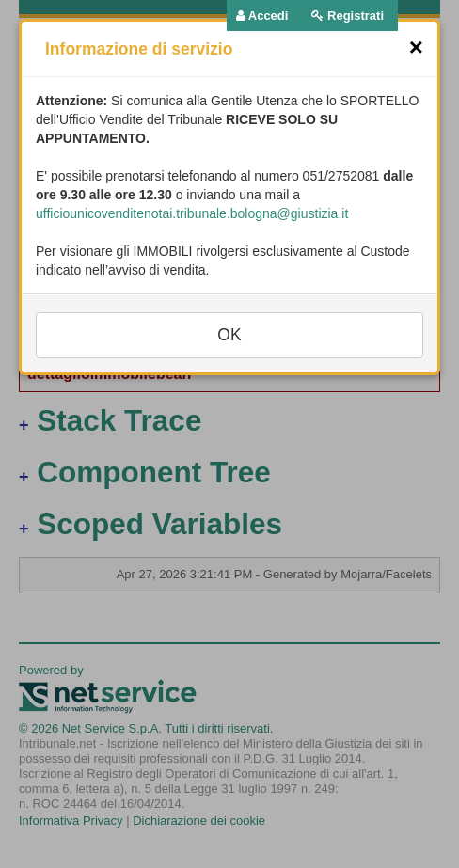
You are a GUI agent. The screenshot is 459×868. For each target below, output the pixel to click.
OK (229, 335)
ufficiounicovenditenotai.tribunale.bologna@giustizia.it (192, 213)
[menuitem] (262, 16)
